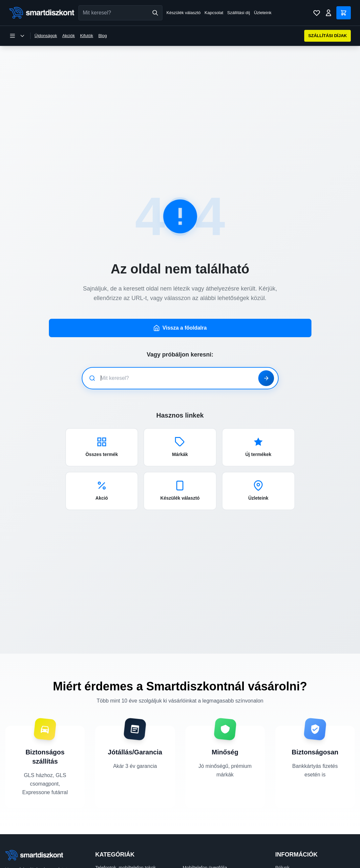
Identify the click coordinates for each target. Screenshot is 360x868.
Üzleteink (263, 13)
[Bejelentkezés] (328, 13)
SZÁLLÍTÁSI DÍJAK (328, 36)
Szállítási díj (238, 13)
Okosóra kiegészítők (204, 858)
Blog (103, 36)
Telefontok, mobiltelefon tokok (125, 849)
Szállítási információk (297, 858)
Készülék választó (183, 13)
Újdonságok (46, 36)
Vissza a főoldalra (180, 310)
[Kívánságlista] (317, 13)
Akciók (69, 36)
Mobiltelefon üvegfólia (205, 849)
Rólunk (283, 849)
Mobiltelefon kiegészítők (120, 858)
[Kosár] (344, 13)
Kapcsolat (214, 13)
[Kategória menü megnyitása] (17, 36)
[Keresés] (155, 13)
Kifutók (87, 36)
